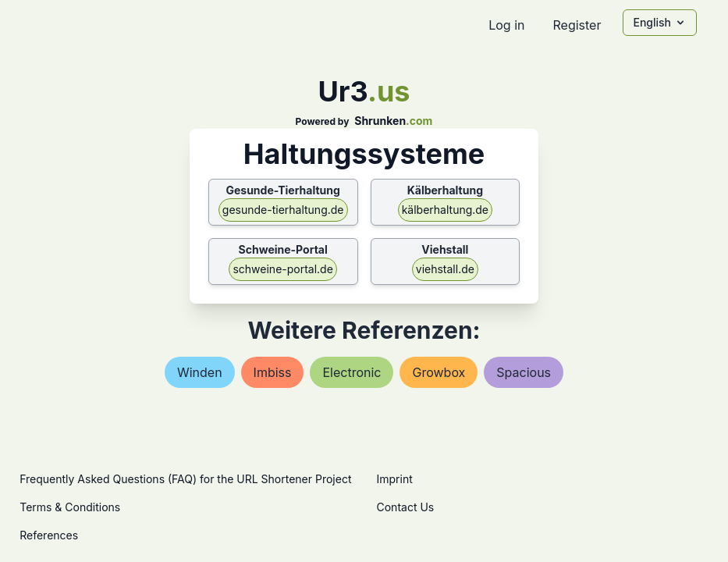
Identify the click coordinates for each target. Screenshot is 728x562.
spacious (524, 372)
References (49, 535)
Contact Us (406, 507)
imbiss (273, 372)
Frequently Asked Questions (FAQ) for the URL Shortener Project (185, 479)
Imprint (395, 479)
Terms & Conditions (70, 507)
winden (200, 372)
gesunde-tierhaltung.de (283, 210)
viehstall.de (445, 269)
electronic (352, 372)
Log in (506, 25)
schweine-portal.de (282, 269)
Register (577, 25)
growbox (439, 372)
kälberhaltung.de (445, 210)
